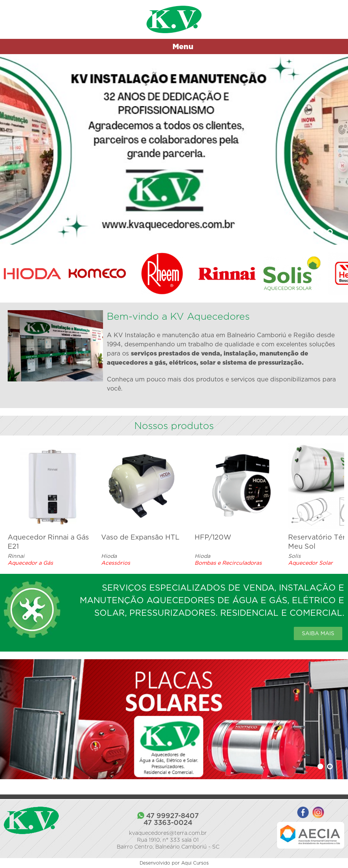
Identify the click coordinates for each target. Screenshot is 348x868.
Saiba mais (318, 633)
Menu (183, 46)
